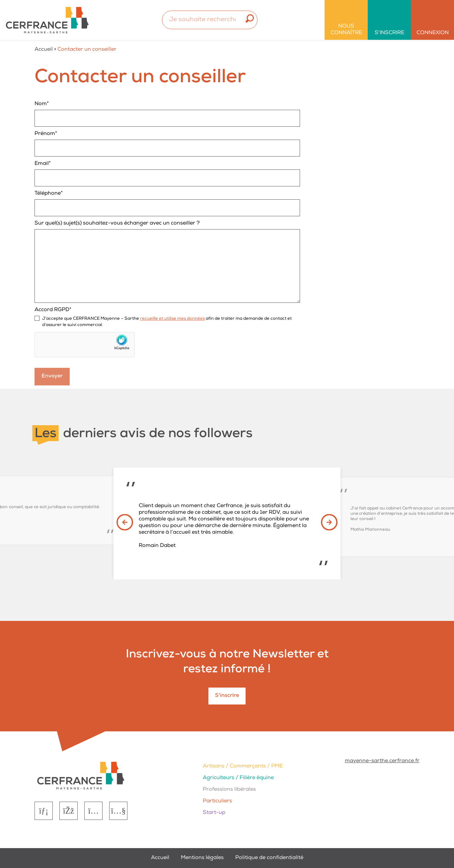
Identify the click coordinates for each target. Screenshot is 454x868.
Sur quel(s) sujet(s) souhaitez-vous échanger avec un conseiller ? (167, 262)
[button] (125, 529)
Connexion (433, 33)
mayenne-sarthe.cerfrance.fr (382, 761)
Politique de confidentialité (269, 858)
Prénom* (167, 144)
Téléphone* (167, 204)
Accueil (44, 50)
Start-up (214, 813)
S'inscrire (389, 33)
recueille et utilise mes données (172, 319)
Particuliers (217, 801)
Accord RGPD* (167, 318)
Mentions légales (202, 858)
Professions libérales (229, 790)
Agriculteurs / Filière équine (238, 778)
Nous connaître (346, 30)
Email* (167, 174)
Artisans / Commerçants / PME (243, 767)
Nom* (167, 114)
